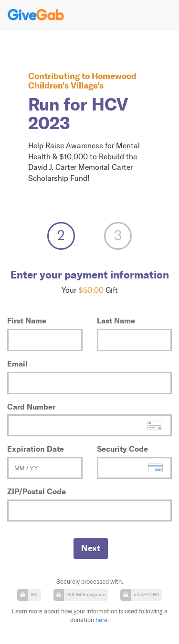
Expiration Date (36, 449)
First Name (27, 321)
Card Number (31, 407)
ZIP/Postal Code (37, 491)
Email (17, 364)
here (101, 620)
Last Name (116, 321)
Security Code (122, 449)
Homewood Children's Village (82, 81)
